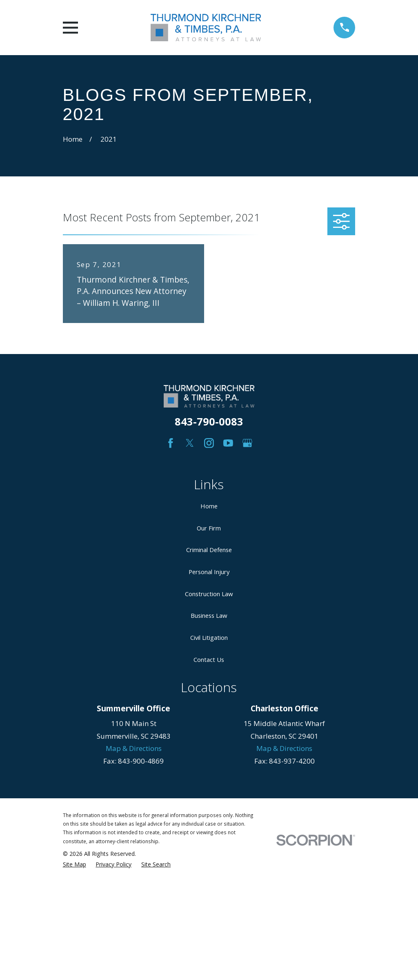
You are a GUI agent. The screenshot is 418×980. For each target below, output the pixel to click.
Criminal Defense (209, 550)
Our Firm (209, 528)
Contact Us (209, 659)
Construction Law (209, 594)
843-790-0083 (209, 421)
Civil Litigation (209, 637)
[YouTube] (228, 443)
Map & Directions (134, 748)
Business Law (209, 615)
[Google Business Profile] (247, 443)
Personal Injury (209, 572)
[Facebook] (171, 443)
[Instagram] (209, 443)
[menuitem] (74, 864)
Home (209, 506)
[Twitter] (190, 443)
